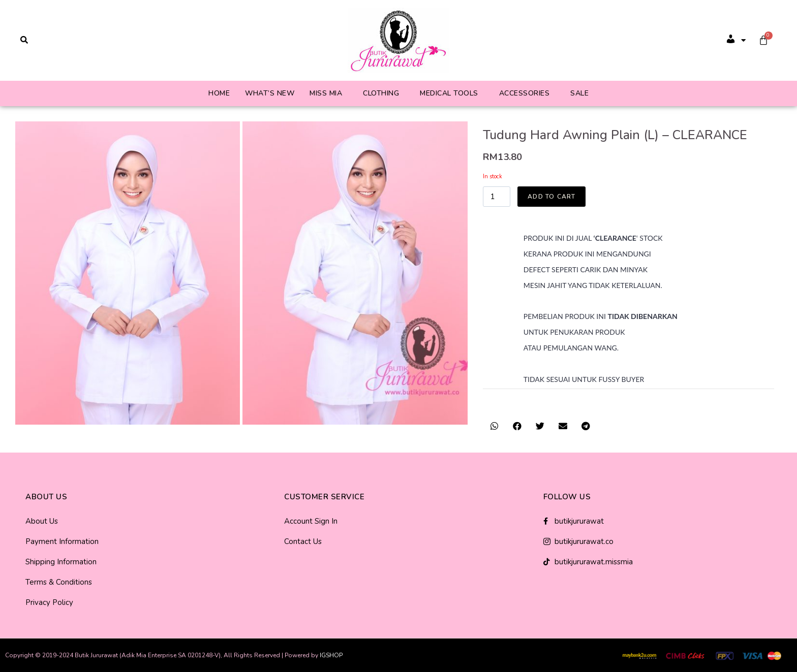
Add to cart (551, 197)
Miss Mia (326, 93)
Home (219, 93)
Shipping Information (61, 562)
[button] (494, 426)
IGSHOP (331, 655)
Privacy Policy (49, 602)
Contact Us (303, 541)
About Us (42, 521)
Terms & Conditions (59, 582)
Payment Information (62, 541)
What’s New (270, 93)
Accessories (525, 93)
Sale (579, 93)
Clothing (381, 93)
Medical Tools (449, 93)
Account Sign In (311, 521)
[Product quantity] (497, 197)
